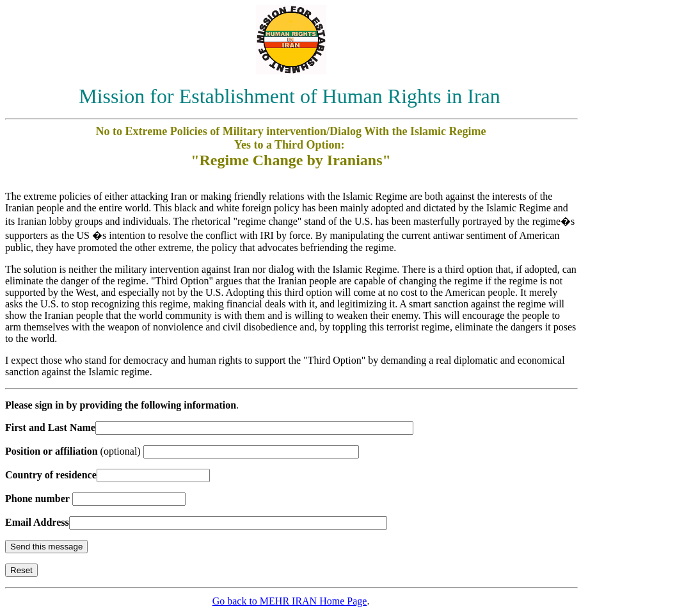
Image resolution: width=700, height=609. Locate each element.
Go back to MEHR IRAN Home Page (290, 601)
